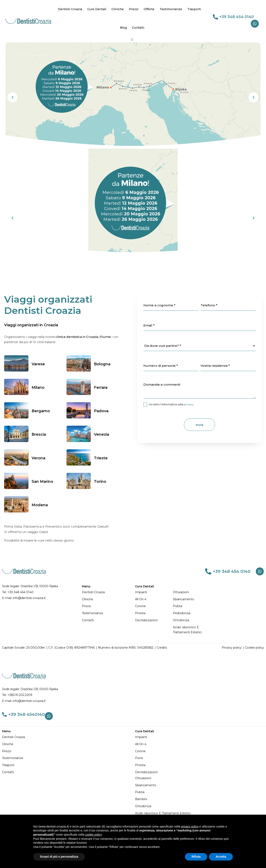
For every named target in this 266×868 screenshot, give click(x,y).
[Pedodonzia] (192, 613)
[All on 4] (154, 599)
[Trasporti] (66, 765)
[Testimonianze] (106, 613)
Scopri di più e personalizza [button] (59, 857)
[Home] (19, 54)
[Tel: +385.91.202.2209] (133, 695)
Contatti (138, 28)
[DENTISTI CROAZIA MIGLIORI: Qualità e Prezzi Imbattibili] (28, 21)
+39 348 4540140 (28, 715)
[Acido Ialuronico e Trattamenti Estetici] (192, 630)
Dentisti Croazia (70, 9)
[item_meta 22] (171, 306)
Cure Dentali (97, 9)
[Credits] (162, 648)
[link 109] (5, 715)
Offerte (149, 9)
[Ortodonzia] (192, 620)
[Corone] (154, 606)
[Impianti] (154, 592)
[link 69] (215, 17)
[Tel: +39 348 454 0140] (40, 592)
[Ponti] (199, 758)
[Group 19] (132, 40)
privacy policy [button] (190, 826)
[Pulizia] (192, 606)
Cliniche (118, 9)
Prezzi (134, 9)
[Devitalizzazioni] (154, 620)
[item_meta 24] (199, 326)
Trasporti (194, 9)
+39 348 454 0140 (237, 17)
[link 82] (208, 571)
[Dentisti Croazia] (106, 592)
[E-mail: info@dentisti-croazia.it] (40, 598)
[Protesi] (154, 613)
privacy (189, 404)
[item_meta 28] (171, 366)
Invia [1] (199, 425)
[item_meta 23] (228, 306)
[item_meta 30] (228, 366)
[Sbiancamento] (192, 599)
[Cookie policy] (254, 648)
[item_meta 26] (145, 405)
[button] (12, 97)
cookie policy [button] (93, 835)
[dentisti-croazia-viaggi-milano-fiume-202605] (133, 95)
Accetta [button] (221, 857)
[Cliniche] (106, 599)
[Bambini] (199, 799)
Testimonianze (171, 9)
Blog (123, 28)
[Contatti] (106, 620)
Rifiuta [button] (196, 857)
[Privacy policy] (232, 648)
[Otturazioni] (192, 592)
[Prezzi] (106, 606)
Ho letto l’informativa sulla (169, 405)
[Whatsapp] (255, 24)
